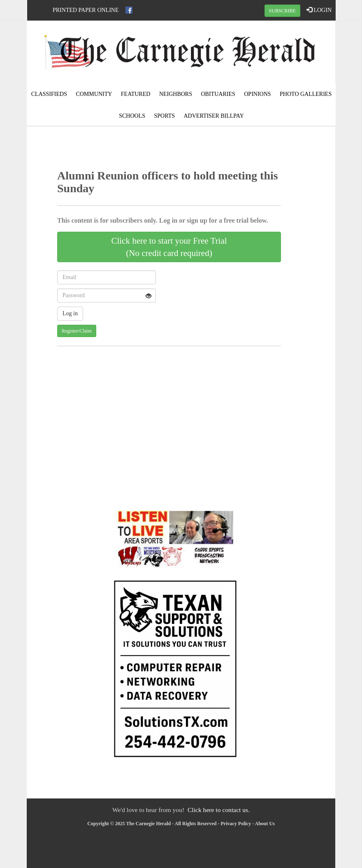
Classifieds (49, 94)
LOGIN (319, 10)
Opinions (257, 94)
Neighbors (176, 94)
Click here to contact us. (219, 810)
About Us (265, 824)
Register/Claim (77, 331)
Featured (136, 94)
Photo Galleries (306, 94)
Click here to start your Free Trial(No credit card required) (169, 247)
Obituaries (218, 94)
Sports (164, 116)
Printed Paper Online (86, 10)
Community (94, 94)
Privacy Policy (236, 824)
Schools (132, 116)
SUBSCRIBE (282, 11)
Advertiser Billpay (214, 116)
